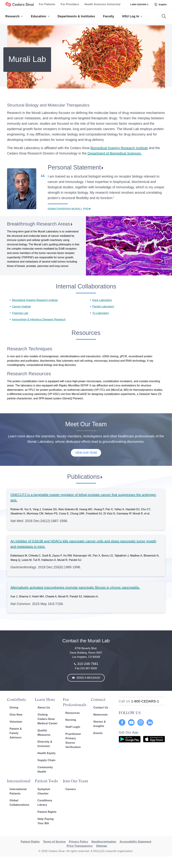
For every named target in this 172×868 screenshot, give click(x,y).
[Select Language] (160, 4)
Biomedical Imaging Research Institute (119, 148)
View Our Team (86, 453)
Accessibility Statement (135, 842)
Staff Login (73, 727)
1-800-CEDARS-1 (139, 4)
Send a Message (88, 678)
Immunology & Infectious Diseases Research (39, 319)
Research (14, 16)
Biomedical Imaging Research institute (35, 300)
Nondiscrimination (104, 842)
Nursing (71, 720)
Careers (71, 789)
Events (98, 733)
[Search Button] (164, 16)
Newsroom (101, 715)
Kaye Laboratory (102, 300)
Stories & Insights (100, 724)
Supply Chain (46, 760)
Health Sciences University (103, 4)
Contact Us (101, 708)
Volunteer (16, 722)
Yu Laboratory (101, 313)
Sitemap (102, 846)
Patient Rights (47, 812)
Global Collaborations (19, 803)
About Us (44, 708)
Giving (14, 708)
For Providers (70, 4)
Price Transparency (80, 846)
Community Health (45, 769)
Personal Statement (74, 167)
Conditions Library (45, 803)
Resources (73, 713)
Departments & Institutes (76, 16)
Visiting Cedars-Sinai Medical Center (47, 719)
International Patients (18, 791)
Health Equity (46, 753)
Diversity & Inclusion (45, 744)
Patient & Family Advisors (16, 733)
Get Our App (129, 732)
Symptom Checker (44, 791)
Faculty (109, 16)
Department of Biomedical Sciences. (115, 153)
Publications (83, 477)
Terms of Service (54, 842)
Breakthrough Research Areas (38, 224)
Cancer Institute (21, 307)
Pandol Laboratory (103, 307)
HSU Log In (132, 16)
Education (40, 16)
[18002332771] (139, 701)
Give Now (16, 715)
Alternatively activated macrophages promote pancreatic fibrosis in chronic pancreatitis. (75, 587)
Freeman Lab (20, 313)
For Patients (47, 4)
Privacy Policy (79, 842)
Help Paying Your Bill (46, 821)
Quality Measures (44, 733)
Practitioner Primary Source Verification (73, 741)
